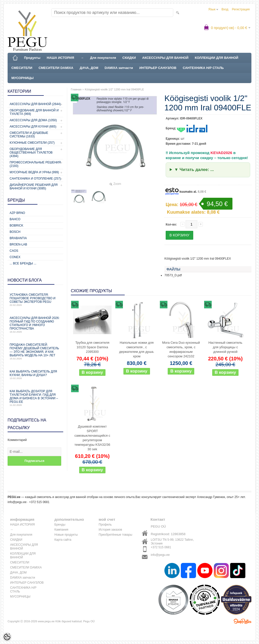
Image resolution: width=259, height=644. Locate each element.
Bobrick (16, 226)
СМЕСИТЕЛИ (22, 68)
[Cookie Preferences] (7, 637)
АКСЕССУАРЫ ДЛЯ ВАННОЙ (165, 58)
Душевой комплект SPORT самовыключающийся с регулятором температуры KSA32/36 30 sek (92, 438)
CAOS (14, 251)
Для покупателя (103, 58)
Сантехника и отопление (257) (35, 179)
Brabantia (18, 238)
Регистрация (241, 9)
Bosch (15, 232)
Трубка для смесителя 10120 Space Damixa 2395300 (92, 347)
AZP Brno (17, 213)
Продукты (32, 58)
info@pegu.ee (17, 502)
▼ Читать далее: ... (194, 170)
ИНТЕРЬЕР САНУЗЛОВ (158, 68)
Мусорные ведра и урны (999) (34, 172)
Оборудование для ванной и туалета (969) (34, 112)
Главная (76, 89)
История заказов (110, 530)
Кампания (61, 530)
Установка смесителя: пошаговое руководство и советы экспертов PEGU (35, 300)
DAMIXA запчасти (119, 68)
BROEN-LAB (18, 244)
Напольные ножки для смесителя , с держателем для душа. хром (137, 349)
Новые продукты (66, 535)
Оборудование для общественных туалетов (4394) (31, 153)
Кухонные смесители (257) (32, 143)
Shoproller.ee (243, 621)
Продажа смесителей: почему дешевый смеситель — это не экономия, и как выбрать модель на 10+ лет (35, 351)
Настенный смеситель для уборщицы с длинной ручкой (225, 347)
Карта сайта (63, 540)
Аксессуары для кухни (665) (33, 127)
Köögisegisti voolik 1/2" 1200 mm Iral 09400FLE (114, 89)
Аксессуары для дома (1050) (33, 120)
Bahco (15, 219)
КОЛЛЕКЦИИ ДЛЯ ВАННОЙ (217, 58)
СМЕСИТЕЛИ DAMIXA (56, 68)
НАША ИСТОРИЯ (60, 58)
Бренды (60, 525)
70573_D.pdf (173, 275)
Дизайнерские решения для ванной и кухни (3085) (34, 187)
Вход (225, 9)
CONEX (15, 257)
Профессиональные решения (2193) (35, 164)
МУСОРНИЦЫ (23, 78)
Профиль (105, 525)
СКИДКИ (129, 58)
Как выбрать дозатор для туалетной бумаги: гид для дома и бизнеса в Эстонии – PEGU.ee (35, 398)
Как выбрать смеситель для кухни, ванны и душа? (35, 375)
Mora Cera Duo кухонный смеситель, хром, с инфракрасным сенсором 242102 (181, 349)
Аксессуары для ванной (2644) (35, 104)
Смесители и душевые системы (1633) (29, 135)
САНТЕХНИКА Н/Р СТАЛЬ (203, 68)
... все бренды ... (23, 263)
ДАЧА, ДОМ (89, 68)
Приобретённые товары (115, 535)
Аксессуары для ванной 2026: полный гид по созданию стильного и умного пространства (35, 325)
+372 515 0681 (161, 547)
